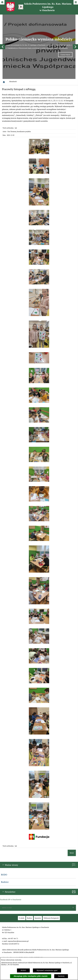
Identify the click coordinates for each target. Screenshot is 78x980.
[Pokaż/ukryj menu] (76, 2)
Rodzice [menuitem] (5, 847)
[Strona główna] (4, 47)
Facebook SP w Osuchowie (11, 864)
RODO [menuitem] (4, 839)
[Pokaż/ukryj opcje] (2, 2)
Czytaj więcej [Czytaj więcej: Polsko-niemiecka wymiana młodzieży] (66, 38)
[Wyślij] (73, 872)
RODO (23, 970)
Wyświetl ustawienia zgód (47, 970)
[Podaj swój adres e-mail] (35, 872)
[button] (3, 29)
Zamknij (61, 976)
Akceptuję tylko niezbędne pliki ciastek (31, 976)
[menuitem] (22, 883)
